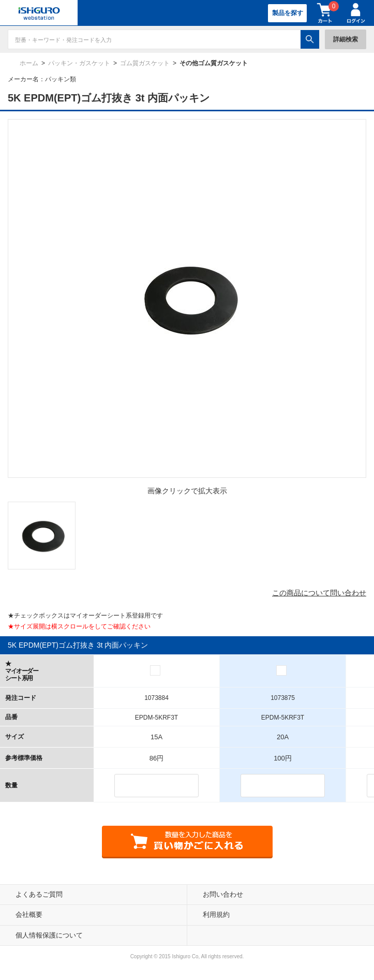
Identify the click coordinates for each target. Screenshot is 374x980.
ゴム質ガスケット (145, 63)
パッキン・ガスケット (79, 63)
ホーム (29, 63)
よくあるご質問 (39, 894)
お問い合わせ (223, 894)
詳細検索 (346, 39)
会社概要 (29, 915)
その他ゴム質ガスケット (214, 63)
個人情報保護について (49, 935)
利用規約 (216, 915)
